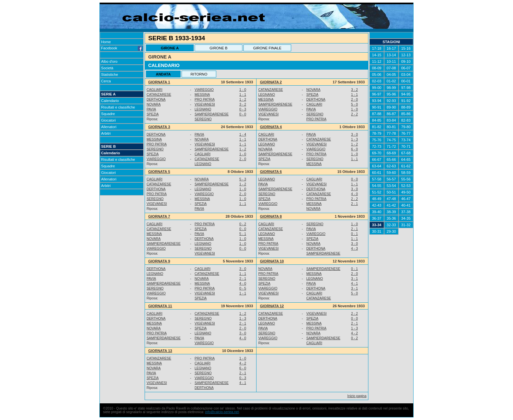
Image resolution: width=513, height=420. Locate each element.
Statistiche (110, 75)
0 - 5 (243, 288)
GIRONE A (170, 48)
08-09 (377, 68)
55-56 (406, 179)
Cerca (106, 81)
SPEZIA (312, 95)
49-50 (406, 192)
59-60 (391, 173)
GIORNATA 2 (271, 82)
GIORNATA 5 (159, 172)
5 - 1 (243, 234)
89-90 (391, 107)
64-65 (406, 160)
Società (107, 68)
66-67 (377, 160)
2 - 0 (354, 100)
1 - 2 (243, 100)
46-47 (406, 199)
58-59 (406, 173)
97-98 (406, 88)
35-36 (391, 218)
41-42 (391, 205)
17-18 (377, 48)
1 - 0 (243, 90)
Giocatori (108, 120)
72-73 (377, 146)
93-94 (377, 101)
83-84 (391, 120)
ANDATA (163, 74)
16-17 (391, 48)
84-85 (377, 120)
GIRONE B (219, 48)
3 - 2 (354, 90)
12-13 (406, 55)
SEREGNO (315, 114)
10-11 (391, 61)
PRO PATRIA (205, 100)
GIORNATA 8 (271, 216)
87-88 (377, 114)
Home (106, 42)
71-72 (391, 146)
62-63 (391, 166)
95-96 (391, 94)
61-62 (406, 166)
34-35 (406, 218)
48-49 (377, 199)
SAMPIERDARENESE (275, 104)
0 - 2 (243, 224)
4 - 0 (354, 194)
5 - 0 (354, 104)
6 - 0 (354, 149)
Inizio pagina (357, 396)
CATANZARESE (270, 90)
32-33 (391, 225)
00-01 (406, 81)
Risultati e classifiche (118, 107)
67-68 (406, 153)
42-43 (377, 205)
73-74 (406, 140)
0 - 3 (243, 109)
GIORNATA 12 (272, 306)
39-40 (377, 212)
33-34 (377, 225)
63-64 (377, 166)
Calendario (110, 101)
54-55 (377, 186)
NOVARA (313, 90)
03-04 (406, 75)
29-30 (391, 231)
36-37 (377, 218)
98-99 (391, 88)
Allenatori (109, 127)
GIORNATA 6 (271, 172)
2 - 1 (354, 204)
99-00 (377, 88)
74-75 (391, 140)
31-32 (406, 225)
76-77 (406, 133)
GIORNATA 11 (160, 306)
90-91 (377, 107)
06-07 (406, 68)
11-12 (377, 61)
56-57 (391, 179)
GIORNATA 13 (160, 351)
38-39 (391, 212)
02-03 (377, 81)
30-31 (377, 231)
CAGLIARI (155, 90)
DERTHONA (156, 100)
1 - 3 (354, 139)
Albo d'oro (109, 61)
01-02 (391, 81)
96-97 (377, 94)
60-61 (377, 173)
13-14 (391, 55)
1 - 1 (243, 95)
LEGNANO (266, 95)
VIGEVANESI (205, 104)
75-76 (377, 140)
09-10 (406, 61)
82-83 (406, 120)
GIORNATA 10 (272, 261)
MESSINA (202, 95)
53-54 (391, 186)
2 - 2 (354, 114)
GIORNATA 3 (159, 127)
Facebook (122, 48)
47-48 (391, 199)
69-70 (377, 153)
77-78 (391, 133)
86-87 (391, 114)
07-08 (391, 68)
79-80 (406, 127)
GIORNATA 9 (159, 261)
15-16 (406, 48)
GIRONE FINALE (267, 48)
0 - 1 (354, 234)
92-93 (391, 101)
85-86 (406, 114)
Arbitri (106, 133)
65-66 (391, 160)
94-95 (406, 94)
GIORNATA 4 (271, 127)
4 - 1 (354, 284)
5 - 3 (243, 179)
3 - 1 (354, 279)
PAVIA (151, 109)
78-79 (377, 133)
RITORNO (199, 74)
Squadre (108, 114)
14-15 (377, 55)
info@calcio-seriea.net (222, 412)
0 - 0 (243, 114)
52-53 (406, 186)
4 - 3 (354, 249)
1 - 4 (243, 134)
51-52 (377, 192)
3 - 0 (354, 134)
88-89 (406, 107)
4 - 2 (354, 333)
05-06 (377, 75)
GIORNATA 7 (159, 216)
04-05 (391, 75)
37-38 (406, 212)
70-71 (406, 146)
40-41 (406, 205)
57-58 (377, 179)
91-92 (406, 101)
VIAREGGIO (204, 90)
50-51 (391, 192)
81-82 (377, 127)
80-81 (391, 127)
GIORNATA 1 (159, 82)
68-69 (391, 153)
